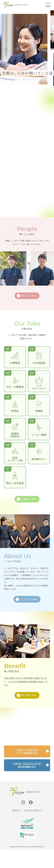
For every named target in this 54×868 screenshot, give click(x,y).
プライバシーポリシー (33, 810)
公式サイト (17, 810)
